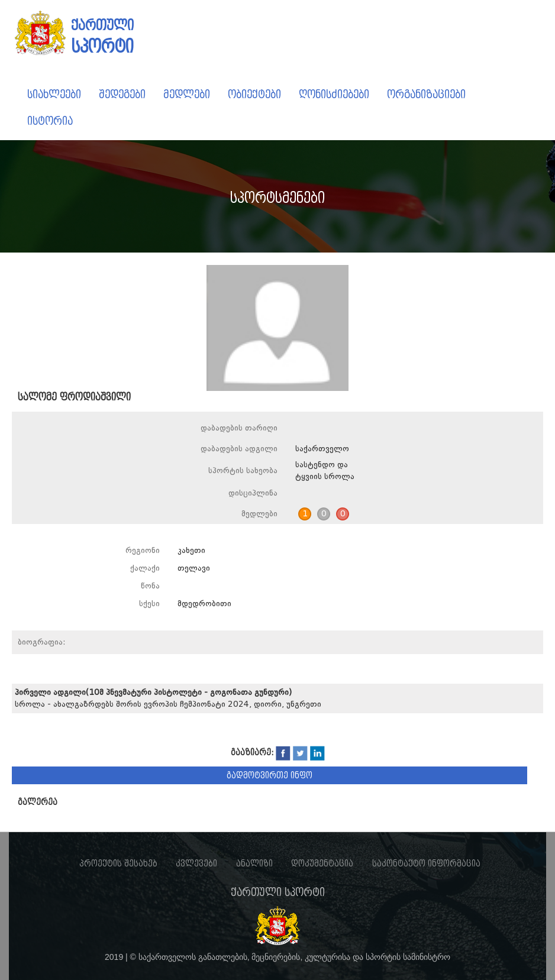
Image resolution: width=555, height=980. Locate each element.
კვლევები (196, 863)
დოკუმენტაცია (322, 863)
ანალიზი (254, 863)
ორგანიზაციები (426, 94)
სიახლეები (54, 94)
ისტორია (50, 121)
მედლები (187, 94)
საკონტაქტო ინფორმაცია (426, 863)
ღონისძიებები (334, 94)
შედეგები (122, 94)
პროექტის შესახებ (118, 863)
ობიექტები (254, 94)
